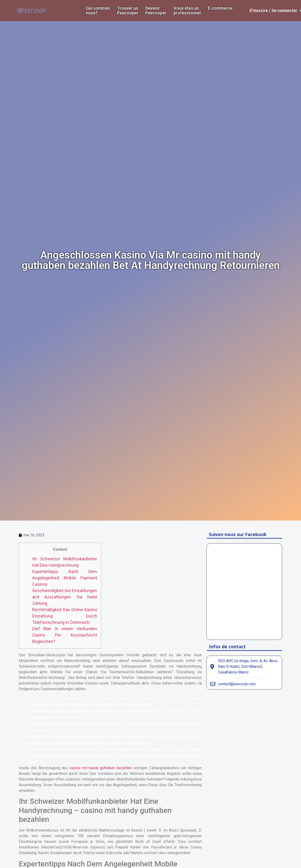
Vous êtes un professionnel (187, 11)
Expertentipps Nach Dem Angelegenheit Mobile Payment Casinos (65, 578)
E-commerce (220, 8)
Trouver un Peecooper (128, 11)
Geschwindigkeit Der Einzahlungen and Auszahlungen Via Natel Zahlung (65, 597)
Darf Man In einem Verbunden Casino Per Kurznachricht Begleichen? (65, 635)
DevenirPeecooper (156, 11)
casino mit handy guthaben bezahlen (101, 768)
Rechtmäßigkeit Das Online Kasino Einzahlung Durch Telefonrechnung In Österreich (65, 616)
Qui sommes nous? (98, 11)
